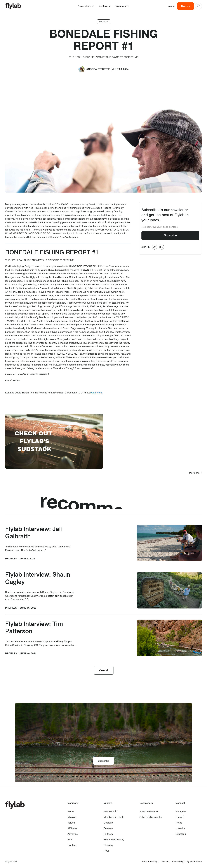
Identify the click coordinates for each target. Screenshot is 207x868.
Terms (144, 861)
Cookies (164, 861)
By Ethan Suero (194, 861)
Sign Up (186, 6)
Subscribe (170, 235)
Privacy (154, 861)
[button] (86, 6)
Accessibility (177, 861)
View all (104, 670)
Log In (171, 6)
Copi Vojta (97, 393)
